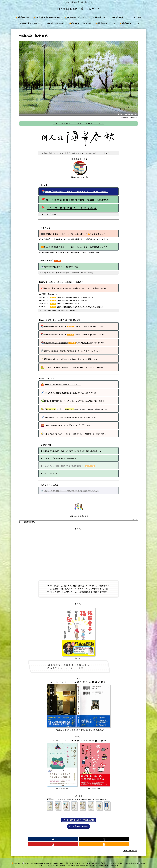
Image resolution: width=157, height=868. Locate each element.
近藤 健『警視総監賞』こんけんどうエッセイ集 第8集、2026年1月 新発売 (76, 191)
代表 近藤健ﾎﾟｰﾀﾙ (46, 239)
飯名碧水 (41, 860)
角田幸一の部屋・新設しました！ (69, 304)
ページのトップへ (133, 519)
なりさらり (34, 862)
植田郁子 (66, 860)
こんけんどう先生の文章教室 (54, 458)
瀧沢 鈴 (17, 862)
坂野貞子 (77, 862)
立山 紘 (142, 860)
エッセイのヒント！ (50, 473)
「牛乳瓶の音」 (72, 458)
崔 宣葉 (109, 860)
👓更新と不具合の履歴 (135, 862)
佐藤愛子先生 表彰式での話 (72, 451)
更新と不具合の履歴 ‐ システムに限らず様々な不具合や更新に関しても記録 (71, 491)
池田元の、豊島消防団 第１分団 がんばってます (63, 385)
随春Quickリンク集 (79, 177)
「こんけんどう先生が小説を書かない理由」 (61, 393)
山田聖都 (123, 862)
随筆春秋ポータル (78, 159)
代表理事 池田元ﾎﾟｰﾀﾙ (62, 239)
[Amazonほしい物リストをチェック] (85, 841)
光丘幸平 (92, 862)
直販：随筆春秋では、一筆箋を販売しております (69, 367)
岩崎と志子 (57, 860)
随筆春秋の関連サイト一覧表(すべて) (61, 267)
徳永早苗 (25, 862)
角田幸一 (73, 860)
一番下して (78, 247)
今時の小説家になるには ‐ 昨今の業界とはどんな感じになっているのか (71, 417)
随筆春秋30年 (91, 239)
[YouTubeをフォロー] (81, 841)
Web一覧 (100, 239)
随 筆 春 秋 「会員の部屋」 (55, 247)
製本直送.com (87, 343)
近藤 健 (81, 860)
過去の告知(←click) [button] (49, 214)
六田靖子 (100, 862)
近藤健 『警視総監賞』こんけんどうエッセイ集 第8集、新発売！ (80, 307)
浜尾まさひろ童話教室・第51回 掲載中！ (72, 300)
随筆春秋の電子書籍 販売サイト (55, 335)
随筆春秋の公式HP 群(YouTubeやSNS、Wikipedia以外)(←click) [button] (66, 273)
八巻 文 (116, 862)
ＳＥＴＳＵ (133, 860)
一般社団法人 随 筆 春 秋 (78, 516)
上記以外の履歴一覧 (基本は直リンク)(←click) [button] (59, 310)
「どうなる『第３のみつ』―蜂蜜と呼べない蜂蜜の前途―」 (85, 434)
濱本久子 (60, 862)
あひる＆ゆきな (31, 860)
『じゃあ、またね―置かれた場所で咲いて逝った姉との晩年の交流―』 (82, 401)
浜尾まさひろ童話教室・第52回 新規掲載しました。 (76, 297)
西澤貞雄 (42, 862)
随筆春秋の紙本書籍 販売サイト (55, 326)
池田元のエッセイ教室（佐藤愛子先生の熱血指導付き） (64, 466)
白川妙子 (125, 860)
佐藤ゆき (117, 860)
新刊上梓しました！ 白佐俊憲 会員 (56, 343)
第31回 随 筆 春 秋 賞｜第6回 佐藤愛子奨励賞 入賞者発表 (77, 200)
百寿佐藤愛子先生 (78, 239)
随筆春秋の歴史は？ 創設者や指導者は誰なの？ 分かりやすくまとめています (73, 351)
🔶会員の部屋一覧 (18, 860)
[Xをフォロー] (76, 841)
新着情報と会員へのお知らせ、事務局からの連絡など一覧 (64, 288)
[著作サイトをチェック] (72, 841)
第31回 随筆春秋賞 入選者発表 (72, 208)
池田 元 (49, 860)
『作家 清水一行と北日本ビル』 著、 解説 (67, 426)
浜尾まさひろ (51, 862)
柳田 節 (108, 862)
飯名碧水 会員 (48, 401)
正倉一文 (85, 862)
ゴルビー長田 (90, 860)
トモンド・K (100, 860)
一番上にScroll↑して (78, 234)
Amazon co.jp (86, 326)
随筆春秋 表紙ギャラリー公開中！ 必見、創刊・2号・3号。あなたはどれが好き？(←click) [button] (74, 153)
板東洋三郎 (69, 862)
